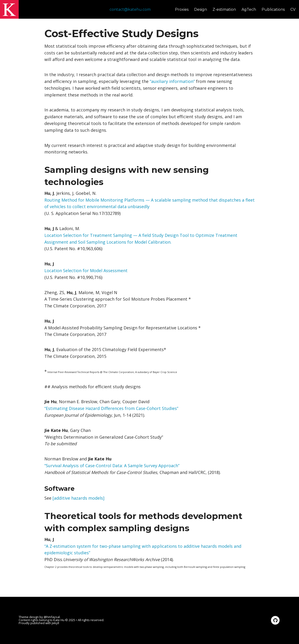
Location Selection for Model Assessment (86, 270)
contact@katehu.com (130, 9)
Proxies (182, 9)
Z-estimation (224, 9)
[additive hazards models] (78, 498)
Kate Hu (59, 620)
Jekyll (55, 623)
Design (201, 9)
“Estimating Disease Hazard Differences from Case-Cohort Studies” (111, 408)
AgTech (249, 9)
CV (293, 9)
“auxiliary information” (172, 81)
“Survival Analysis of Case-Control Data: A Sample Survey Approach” (112, 466)
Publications (273, 9)
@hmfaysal (52, 617)
